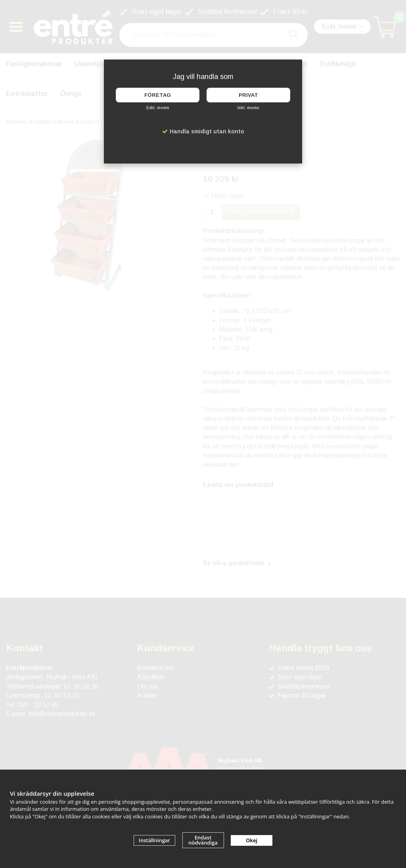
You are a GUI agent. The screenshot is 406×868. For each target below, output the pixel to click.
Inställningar (154, 840)
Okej (252, 840)
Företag (158, 95)
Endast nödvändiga (203, 840)
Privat (248, 95)
